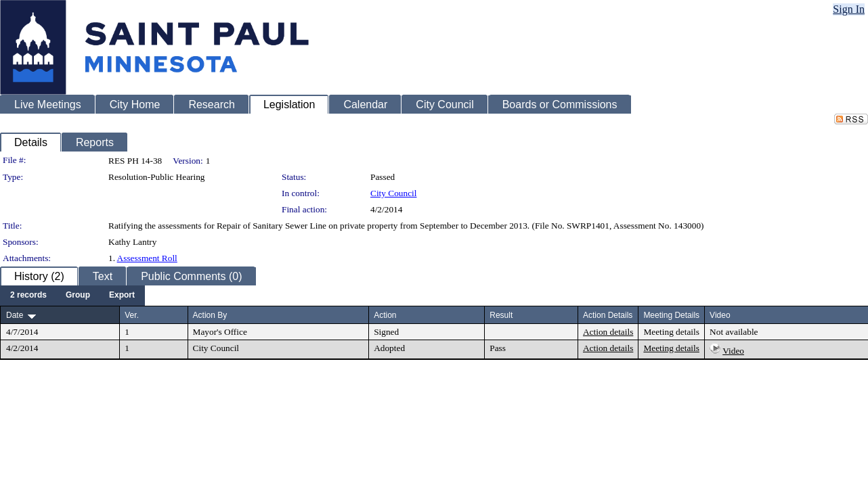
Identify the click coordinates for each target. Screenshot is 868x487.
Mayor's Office (220, 332)
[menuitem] (28, 296)
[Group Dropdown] (78, 296)
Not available (734, 332)
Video (733, 351)
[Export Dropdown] (122, 296)
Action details (608, 332)
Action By (210, 315)
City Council (394, 193)
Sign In (849, 9)
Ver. (132, 315)
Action (385, 315)
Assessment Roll (147, 258)
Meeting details (671, 332)
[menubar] (72, 296)
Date (15, 315)
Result (501, 315)
